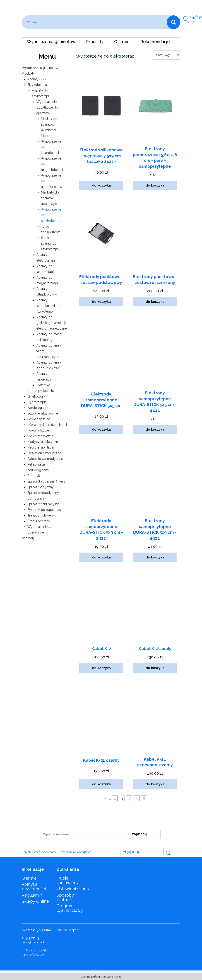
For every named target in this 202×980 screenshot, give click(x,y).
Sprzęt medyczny (41, 487)
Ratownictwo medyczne (45, 459)
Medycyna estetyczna (43, 442)
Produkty (28, 73)
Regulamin (32, 895)
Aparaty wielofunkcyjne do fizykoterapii (50, 306)
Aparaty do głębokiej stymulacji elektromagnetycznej (52, 323)
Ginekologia (36, 396)
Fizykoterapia (37, 85)
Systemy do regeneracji (45, 510)
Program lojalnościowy (70, 908)
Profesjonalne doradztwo (75, 852)
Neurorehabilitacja (41, 447)
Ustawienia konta (73, 889)
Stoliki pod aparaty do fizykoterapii (50, 243)
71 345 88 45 (131, 852)
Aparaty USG (37, 79)
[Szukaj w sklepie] (95, 22)
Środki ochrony (39, 521)
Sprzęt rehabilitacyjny (43, 504)
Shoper (73, 930)
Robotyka (34, 476)
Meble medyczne (40, 436)
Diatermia (43, 385)
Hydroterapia (37, 402)
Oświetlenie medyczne (44, 453)
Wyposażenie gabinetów (40, 68)
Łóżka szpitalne (39, 419)
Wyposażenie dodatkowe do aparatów (47, 107)
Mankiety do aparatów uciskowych (50, 198)
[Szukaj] (173, 22)
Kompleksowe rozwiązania (39, 852)
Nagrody (28, 538)
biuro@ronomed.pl (35, 942)
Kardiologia (36, 408)
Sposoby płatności (66, 897)
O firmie (29, 878)
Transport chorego (41, 515)
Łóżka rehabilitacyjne (43, 413)
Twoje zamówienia (68, 880)
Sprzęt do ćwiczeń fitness (46, 481)
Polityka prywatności (34, 887)
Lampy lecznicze (45, 391)
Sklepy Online (35, 901)
